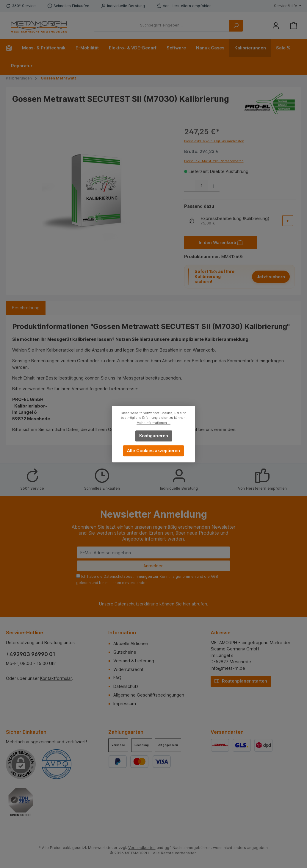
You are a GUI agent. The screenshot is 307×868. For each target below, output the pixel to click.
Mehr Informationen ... (153, 423)
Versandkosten (142, 848)
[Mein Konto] (276, 25)
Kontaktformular (56, 678)
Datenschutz (126, 686)
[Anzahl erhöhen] (214, 186)
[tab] (26, 308)
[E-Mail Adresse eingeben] (153, 552)
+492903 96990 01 (31, 654)
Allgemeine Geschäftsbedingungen (149, 695)
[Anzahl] (202, 186)
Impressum (125, 704)
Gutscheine (125, 652)
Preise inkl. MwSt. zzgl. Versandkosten (214, 161)
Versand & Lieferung (134, 661)
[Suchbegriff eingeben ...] (162, 26)
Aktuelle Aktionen (131, 643)
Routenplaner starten (241, 681)
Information (122, 633)
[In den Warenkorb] (221, 243)
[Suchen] (236, 26)
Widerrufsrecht (128, 669)
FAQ (117, 678)
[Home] (11, 48)
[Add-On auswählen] (288, 221)
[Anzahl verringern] (190, 186)
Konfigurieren (154, 436)
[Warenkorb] (294, 25)
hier (187, 604)
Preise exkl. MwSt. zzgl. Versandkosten (214, 141)
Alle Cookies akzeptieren (153, 451)
